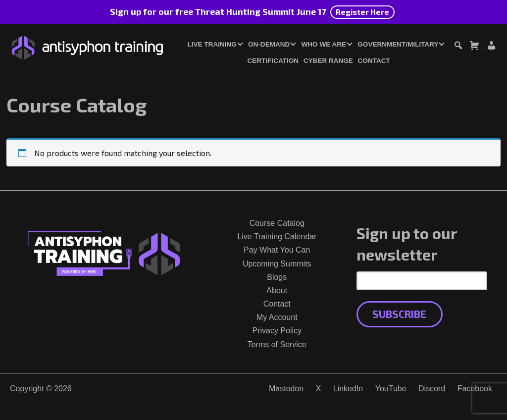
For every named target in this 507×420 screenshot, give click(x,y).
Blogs (277, 277)
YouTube (391, 389)
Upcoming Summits (277, 264)
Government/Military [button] (398, 44)
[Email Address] (422, 281)
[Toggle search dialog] (458, 47)
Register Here (362, 12)
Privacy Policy (277, 331)
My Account (277, 317)
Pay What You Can (277, 250)
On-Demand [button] (269, 44)
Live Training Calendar (277, 236)
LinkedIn (348, 389)
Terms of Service (277, 344)
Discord (432, 389)
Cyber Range (328, 61)
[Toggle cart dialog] (474, 47)
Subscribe (399, 314)
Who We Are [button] (324, 44)
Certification (273, 61)
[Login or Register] (491, 47)
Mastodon (286, 389)
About (277, 290)
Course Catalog (277, 223)
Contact (374, 61)
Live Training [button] (212, 44)
